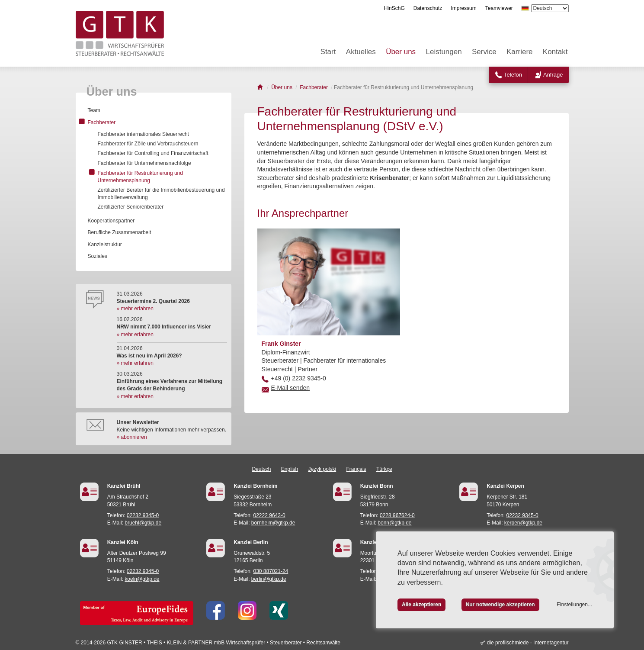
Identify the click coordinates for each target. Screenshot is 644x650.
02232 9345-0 (143, 515)
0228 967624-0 (397, 515)
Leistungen (444, 52)
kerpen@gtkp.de (523, 523)
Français (356, 469)
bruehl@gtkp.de (143, 523)
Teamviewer (499, 8)
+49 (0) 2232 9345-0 (299, 378)
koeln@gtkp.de (142, 579)
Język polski (322, 469)
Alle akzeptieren (421, 605)
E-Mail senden (291, 388)
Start (328, 52)
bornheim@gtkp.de (273, 523)
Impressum (463, 8)
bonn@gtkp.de (394, 523)
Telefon (513, 75)
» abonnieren (132, 437)
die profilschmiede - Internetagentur (528, 643)
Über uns (401, 52)
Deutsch (261, 469)
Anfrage (553, 75)
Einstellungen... (574, 605)
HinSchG (394, 8)
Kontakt (555, 52)
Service (484, 52)
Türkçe (384, 469)
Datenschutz (428, 8)
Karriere (519, 52)
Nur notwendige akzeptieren (500, 605)
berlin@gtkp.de (269, 579)
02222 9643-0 (269, 515)
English (290, 469)
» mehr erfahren (135, 309)
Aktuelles (361, 52)
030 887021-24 (271, 571)
